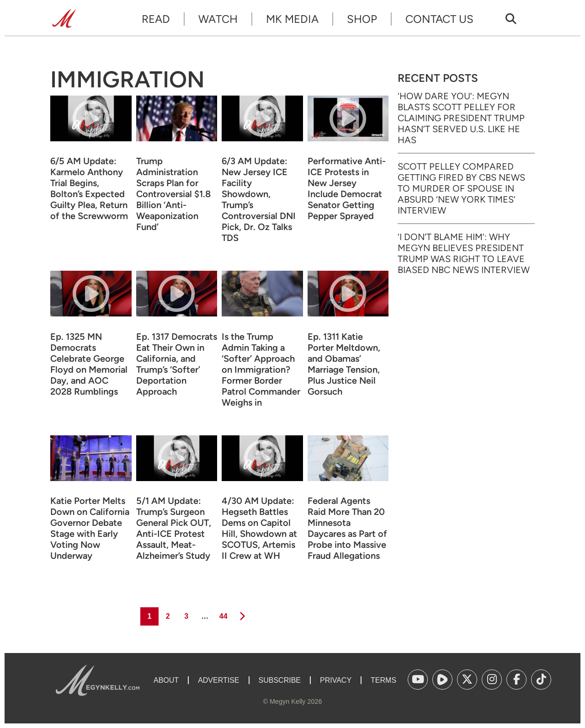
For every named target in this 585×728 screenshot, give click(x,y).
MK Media (292, 19)
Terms (383, 680)
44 (223, 614)
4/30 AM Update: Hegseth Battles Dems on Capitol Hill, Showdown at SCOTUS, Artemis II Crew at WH (259, 528)
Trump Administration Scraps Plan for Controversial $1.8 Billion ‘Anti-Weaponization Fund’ (173, 194)
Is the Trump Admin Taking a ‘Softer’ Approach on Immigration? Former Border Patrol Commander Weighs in (261, 369)
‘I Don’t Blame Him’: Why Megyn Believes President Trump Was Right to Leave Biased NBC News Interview (464, 253)
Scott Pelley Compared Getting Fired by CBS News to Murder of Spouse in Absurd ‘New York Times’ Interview (461, 188)
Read (156, 19)
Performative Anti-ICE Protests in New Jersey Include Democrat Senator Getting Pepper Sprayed (347, 188)
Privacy (336, 680)
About (166, 680)
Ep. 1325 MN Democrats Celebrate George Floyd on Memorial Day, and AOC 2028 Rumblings (89, 364)
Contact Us (439, 19)
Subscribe (280, 680)
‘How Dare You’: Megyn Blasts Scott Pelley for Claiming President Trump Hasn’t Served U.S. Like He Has (461, 118)
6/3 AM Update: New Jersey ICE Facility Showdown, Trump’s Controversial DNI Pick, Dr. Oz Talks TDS (259, 199)
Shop (362, 19)
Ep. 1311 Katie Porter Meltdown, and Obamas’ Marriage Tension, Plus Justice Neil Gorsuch (344, 364)
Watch (218, 19)
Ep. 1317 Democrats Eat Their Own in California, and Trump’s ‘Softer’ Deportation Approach (177, 364)
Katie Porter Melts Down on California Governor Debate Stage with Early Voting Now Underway (90, 528)
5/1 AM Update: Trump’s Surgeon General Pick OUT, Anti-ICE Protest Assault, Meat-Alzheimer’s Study (174, 528)
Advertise (218, 680)
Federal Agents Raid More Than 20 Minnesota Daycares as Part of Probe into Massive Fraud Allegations (347, 528)
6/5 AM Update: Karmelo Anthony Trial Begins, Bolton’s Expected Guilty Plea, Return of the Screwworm (89, 188)
